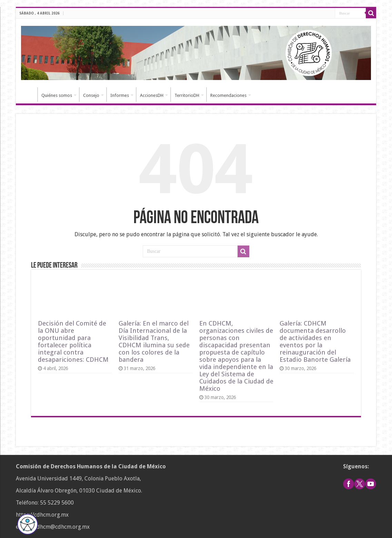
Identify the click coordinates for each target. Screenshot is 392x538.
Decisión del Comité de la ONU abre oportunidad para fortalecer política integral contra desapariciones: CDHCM (73, 341)
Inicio (28, 94)
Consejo (91, 95)
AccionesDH (152, 95)
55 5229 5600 (57, 503)
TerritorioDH (187, 95)
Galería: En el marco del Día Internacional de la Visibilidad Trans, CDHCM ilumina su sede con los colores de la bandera (154, 341)
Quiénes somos (57, 95)
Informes (120, 95)
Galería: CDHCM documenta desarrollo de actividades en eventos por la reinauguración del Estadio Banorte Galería (315, 341)
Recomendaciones (228, 95)
